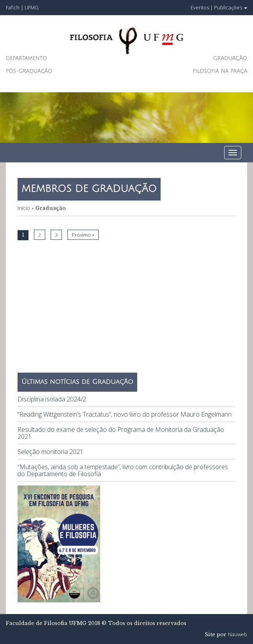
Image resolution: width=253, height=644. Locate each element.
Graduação (230, 58)
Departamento (26, 58)
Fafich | (15, 7)
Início (24, 208)
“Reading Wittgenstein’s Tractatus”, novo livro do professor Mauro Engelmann (125, 414)
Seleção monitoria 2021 (50, 452)
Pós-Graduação (29, 71)
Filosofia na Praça (220, 71)
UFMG (32, 7)
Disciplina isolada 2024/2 (52, 399)
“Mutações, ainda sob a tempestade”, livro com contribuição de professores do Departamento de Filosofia (123, 470)
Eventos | (202, 7)
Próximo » (83, 235)
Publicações (231, 7)
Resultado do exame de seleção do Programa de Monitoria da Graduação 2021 (121, 433)
